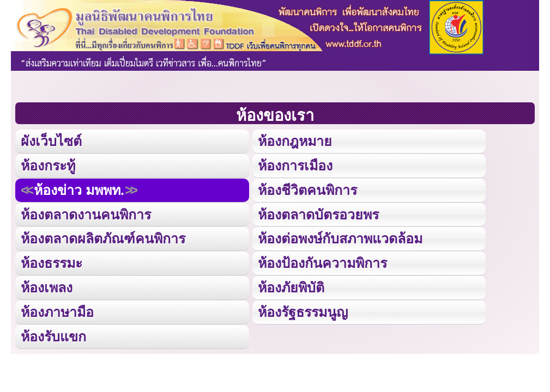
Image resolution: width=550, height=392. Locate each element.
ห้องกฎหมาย (295, 141)
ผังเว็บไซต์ (51, 141)
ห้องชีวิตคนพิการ (307, 190)
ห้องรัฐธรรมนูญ (303, 312)
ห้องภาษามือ (57, 312)
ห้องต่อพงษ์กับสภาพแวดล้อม (340, 238)
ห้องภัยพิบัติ (291, 287)
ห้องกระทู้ (48, 166)
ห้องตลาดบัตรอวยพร (318, 215)
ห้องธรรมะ (52, 263)
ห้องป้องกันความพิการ (322, 263)
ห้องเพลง (47, 287)
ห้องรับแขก (53, 336)
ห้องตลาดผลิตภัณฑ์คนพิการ (103, 238)
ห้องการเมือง (295, 166)
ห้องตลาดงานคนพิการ (86, 215)
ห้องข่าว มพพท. (79, 190)
